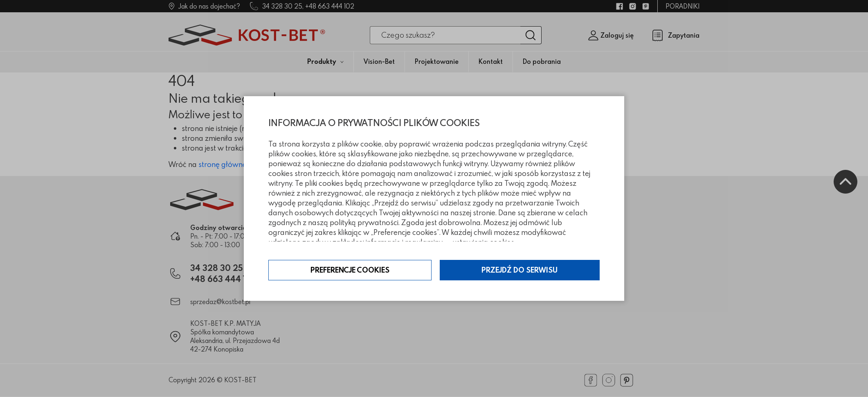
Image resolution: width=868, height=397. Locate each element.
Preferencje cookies (350, 270)
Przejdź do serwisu (519, 270)
